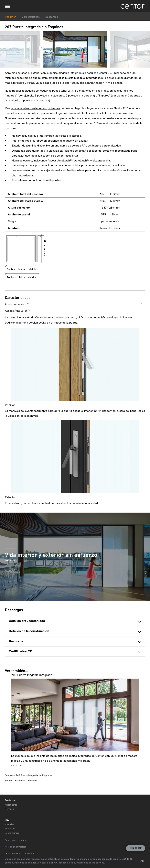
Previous (41, 48)
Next (109, 48)
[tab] (75, 621)
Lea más (127, 859)
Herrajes (9, 809)
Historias (10, 824)
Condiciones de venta (16, 840)
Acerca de (10, 829)
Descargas (52, 17)
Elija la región (13, 854)
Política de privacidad (16, 847)
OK (142, 861)
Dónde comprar (13, 833)
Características (31, 17)
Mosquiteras (11, 805)
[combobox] (75, 304)
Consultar (136, 848)
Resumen (11, 17)
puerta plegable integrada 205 (84, 78)
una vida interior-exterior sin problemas (36, 108)
